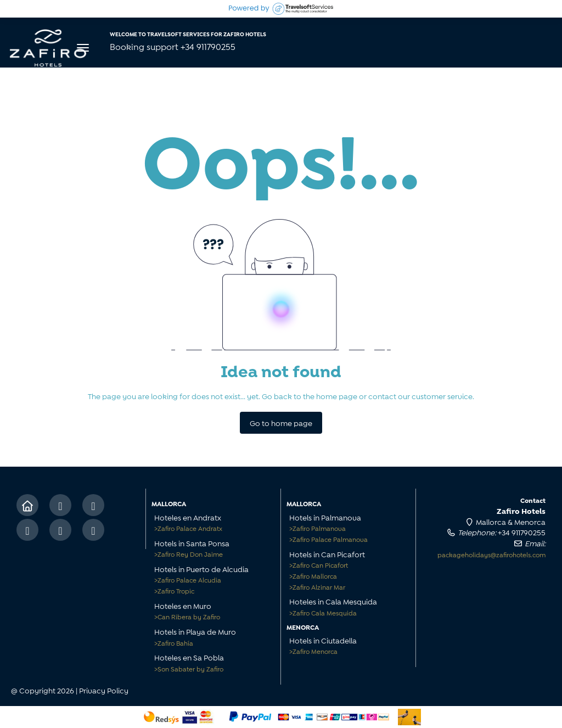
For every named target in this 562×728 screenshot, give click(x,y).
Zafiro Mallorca (313, 576)
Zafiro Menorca (313, 651)
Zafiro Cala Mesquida (323, 612)
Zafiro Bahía (174, 643)
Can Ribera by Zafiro (187, 616)
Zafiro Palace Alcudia (188, 579)
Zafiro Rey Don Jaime (189, 554)
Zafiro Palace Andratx (188, 528)
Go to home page (281, 422)
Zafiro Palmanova (317, 528)
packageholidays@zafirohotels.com (491, 554)
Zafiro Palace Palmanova (328, 539)
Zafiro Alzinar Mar (317, 587)
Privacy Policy (104, 690)
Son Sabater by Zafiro (189, 668)
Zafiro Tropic (174, 590)
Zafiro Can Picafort (319, 565)
